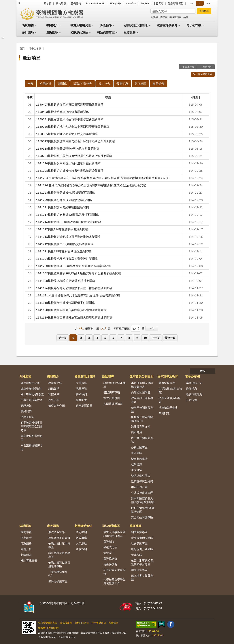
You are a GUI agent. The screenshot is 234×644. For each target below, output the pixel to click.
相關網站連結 (79, 32)
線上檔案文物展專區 (142, 577)
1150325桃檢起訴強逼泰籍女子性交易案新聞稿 (67, 134)
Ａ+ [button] (208, 3)
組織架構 (54, 388)
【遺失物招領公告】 (58, 574)
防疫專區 (140, 84)
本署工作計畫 (139, 487)
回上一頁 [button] (190, 67)
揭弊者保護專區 (58, 581)
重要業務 (130, 32)
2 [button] (81, 338)
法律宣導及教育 (167, 25)
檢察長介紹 (55, 383)
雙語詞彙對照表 (141, 476)
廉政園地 (52, 32)
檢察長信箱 (28, 417)
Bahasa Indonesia (95, 3)
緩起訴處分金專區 (142, 549)
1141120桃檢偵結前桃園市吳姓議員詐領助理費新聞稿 (71, 310)
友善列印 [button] (207, 67)
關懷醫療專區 (139, 532)
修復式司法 (110, 547)
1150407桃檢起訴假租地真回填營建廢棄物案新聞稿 (70, 104)
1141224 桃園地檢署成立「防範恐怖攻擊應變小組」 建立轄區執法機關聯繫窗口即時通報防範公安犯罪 (103, 178)
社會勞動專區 (139, 543)
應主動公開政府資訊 (142, 440)
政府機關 (81, 532)
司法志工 (109, 553)
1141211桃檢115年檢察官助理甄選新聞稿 (64, 251)
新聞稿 (62, 84)
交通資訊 (81, 383)
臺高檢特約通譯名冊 (32, 438)
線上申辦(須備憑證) (32, 394)
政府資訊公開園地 (136, 25)
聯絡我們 (26, 411)
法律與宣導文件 (141, 426)
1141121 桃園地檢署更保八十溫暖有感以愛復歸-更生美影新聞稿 (78, 295)
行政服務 (26, 543)
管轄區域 (54, 394)
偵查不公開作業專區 (142, 409)
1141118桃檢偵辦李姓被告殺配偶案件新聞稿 (65, 303)
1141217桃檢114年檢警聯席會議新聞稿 (62, 229)
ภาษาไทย (131, 3)
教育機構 (81, 538)
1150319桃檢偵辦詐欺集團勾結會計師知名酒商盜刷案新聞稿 (76, 141)
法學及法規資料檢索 (170, 400)
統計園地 (28, 32)
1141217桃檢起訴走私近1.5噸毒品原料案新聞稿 (67, 215)
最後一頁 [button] (170, 338)
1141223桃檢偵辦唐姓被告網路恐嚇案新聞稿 (65, 192)
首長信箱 (76, 3)
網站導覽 (61, 3)
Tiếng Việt (115, 3)
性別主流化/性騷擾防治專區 (143, 510)
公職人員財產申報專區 (59, 545)
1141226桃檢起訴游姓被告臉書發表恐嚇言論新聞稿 (70, 170)
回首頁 (48, 3)
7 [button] (121, 338)
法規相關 (81, 549)
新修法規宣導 (167, 383)
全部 (31, 84)
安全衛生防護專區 (142, 517)
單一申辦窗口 (99, 623)
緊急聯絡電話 (176, 3)
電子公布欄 (194, 25)
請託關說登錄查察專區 (59, 555)
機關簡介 (52, 25)
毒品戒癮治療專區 (142, 538)
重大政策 (137, 470)
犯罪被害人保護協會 (114, 572)
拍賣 (186, 17)
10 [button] (145, 338)
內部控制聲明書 (141, 392)
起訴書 (155, 17)
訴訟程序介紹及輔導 (114, 385)
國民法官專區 (139, 570)
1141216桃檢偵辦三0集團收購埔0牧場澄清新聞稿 (69, 222)
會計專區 (137, 453)
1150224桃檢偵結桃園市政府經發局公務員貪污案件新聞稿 (74, 156)
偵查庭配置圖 (84, 405)
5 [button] (105, 338)
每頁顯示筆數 (121, 328)
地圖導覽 (81, 388)
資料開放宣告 (82, 623)
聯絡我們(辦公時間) (48, 628)
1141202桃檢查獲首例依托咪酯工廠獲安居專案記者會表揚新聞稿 (79, 273)
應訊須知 (26, 405)
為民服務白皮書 (30, 383)
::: (19, 3)
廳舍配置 (81, 400)
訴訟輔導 (106, 25)
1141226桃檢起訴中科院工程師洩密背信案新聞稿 (68, 163)
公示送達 (46, 84)
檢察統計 (26, 538)
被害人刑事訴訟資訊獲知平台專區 (114, 534)
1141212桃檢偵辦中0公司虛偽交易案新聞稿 (65, 244)
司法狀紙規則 (112, 398)
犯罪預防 (137, 555)
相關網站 (26, 555)
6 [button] (113, 338)
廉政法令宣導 (56, 532)
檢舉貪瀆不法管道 (59, 538)
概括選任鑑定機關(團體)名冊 (142, 419)
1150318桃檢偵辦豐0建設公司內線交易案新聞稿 (68, 148)
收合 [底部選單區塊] (203, 371)
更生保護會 (110, 564)
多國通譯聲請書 (113, 404)
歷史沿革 (54, 400)
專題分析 (26, 549)
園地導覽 (26, 532)
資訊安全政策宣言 (48, 623)
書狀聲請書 (175, 17)
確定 (152, 328)
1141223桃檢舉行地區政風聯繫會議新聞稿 (64, 200)
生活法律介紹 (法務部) (170, 390)
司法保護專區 (106, 32)
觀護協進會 (110, 559)
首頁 (22, 48)
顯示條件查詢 (203, 74)
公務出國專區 (139, 447)
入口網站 (81, 543)
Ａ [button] (200, 3)
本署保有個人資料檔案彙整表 (142, 385)
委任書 (164, 17)
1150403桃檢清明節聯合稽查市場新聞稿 (62, 112)
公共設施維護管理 (142, 493)
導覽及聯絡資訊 (81, 25)
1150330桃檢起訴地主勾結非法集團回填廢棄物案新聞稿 (73, 126)
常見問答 (158, 3)
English (145, 3)
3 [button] (89, 338)
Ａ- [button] (191, 3)
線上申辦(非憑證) (31, 388)
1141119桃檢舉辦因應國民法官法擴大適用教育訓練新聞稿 (74, 317)
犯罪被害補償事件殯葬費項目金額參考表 (32, 426)
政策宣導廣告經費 (142, 481)
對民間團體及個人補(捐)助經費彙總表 (143, 500)
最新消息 (31, 58)
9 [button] (137, 338)
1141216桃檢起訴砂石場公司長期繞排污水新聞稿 (68, 237)
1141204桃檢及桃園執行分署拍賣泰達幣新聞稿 (67, 259)
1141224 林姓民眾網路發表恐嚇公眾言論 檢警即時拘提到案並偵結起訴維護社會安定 (91, 185)
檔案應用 (137, 432)
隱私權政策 (66, 623)
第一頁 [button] (63, 338)
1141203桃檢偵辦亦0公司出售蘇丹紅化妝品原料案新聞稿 (73, 266)
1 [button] (73, 338)
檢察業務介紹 (56, 405)
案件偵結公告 (194, 383)
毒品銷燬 (158, 84)
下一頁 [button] (156, 338)
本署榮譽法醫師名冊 (32, 447)
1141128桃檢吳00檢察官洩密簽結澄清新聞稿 (66, 281)
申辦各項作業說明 (32, 400)
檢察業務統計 (139, 459)
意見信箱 (113, 623)
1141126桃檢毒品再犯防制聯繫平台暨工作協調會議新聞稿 (74, 288)
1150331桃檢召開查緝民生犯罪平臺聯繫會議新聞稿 (70, 119)
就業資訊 (137, 464)
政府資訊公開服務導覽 (142, 400)
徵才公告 (104, 84)
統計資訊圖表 (29, 560)
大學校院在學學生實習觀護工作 (114, 581)
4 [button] (97, 338)
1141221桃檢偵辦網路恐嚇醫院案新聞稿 (62, 207)
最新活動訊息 (194, 394)
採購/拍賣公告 (83, 84)
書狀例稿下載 (112, 392)
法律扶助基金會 (168, 407)
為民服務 (28, 25)
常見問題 (164, 413)
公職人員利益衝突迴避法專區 (59, 564)
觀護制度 (109, 542)
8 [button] (129, 338)
